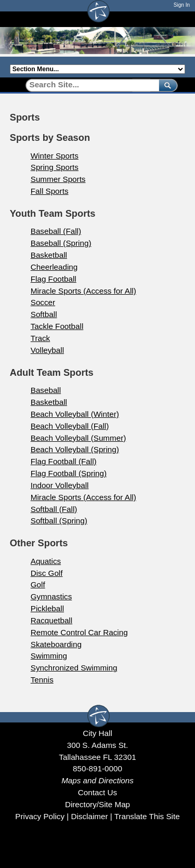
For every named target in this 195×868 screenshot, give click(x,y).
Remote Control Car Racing (79, 632)
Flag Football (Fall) (64, 461)
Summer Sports (58, 179)
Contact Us (97, 792)
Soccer (43, 302)
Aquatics (46, 561)
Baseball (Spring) (61, 243)
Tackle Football (57, 326)
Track (40, 338)
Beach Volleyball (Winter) (75, 414)
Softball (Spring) (59, 521)
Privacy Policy (40, 816)
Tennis (42, 680)
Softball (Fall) (54, 509)
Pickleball (47, 608)
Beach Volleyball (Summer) (79, 438)
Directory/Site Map (97, 804)
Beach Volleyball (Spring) (75, 449)
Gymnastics (51, 596)
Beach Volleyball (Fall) (70, 426)
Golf (38, 584)
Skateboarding (56, 644)
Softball (44, 314)
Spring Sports (55, 167)
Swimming (49, 656)
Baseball (46, 390)
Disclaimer (89, 816)
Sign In (182, 5)
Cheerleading (54, 267)
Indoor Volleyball (60, 485)
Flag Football (54, 279)
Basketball (49, 255)
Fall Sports (50, 191)
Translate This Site (147, 816)
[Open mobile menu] (180, 19)
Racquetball (51, 620)
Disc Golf (47, 573)
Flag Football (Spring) (69, 473)
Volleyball (47, 350)
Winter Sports (55, 156)
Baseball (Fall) (56, 231)
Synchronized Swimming (74, 668)
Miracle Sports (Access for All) (83, 291)
